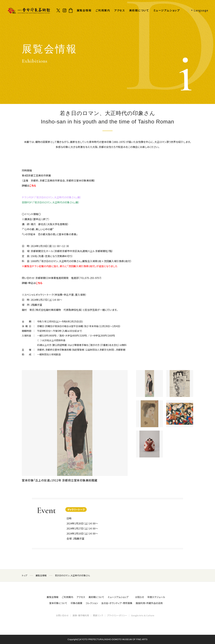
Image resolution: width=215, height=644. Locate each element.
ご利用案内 (103, 10)
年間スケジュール (156, 597)
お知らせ (140, 597)
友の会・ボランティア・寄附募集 (117, 603)
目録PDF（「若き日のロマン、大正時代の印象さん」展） (51, 202)
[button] (198, 10)
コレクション (92, 603)
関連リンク (98, 615)
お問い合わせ (62, 615)
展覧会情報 (84, 10)
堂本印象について (58, 603)
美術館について (139, 10)
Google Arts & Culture (143, 615)
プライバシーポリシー (117, 615)
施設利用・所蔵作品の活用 (149, 603)
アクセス (120, 10)
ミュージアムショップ (167, 10)
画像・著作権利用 (81, 615)
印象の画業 (77, 603)
